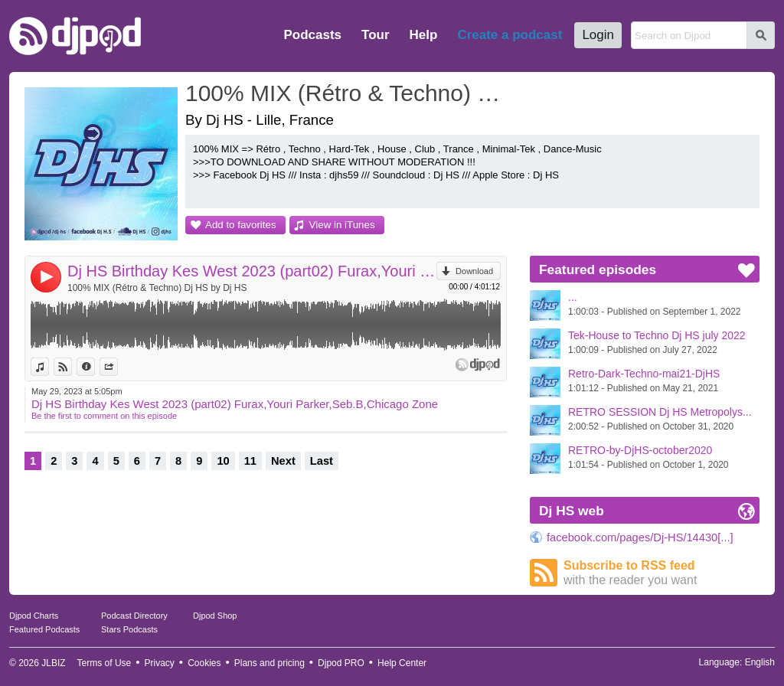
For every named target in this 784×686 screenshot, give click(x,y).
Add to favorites (241, 225)
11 (250, 461)
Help (424, 35)
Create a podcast (510, 35)
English (760, 662)
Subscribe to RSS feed (661, 573)
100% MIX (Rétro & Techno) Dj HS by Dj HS (157, 288)
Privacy (160, 663)
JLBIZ (53, 663)
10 (223, 461)
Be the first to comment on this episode (104, 416)
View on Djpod (72, 367)
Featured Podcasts (44, 629)
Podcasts (312, 35)
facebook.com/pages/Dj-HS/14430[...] (640, 537)
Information (95, 367)
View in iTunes (342, 225)
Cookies (204, 663)
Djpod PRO (341, 663)
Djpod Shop (215, 616)
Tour (376, 35)
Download (474, 271)
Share (118, 367)
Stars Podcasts (129, 629)
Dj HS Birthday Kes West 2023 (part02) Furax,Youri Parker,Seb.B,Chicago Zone (252, 271)
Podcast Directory (134, 616)
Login (598, 35)
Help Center (402, 663)
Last (322, 461)
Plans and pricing (269, 663)
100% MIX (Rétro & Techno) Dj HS (350, 93)
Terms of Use (105, 663)
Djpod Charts (34, 616)
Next (283, 461)
